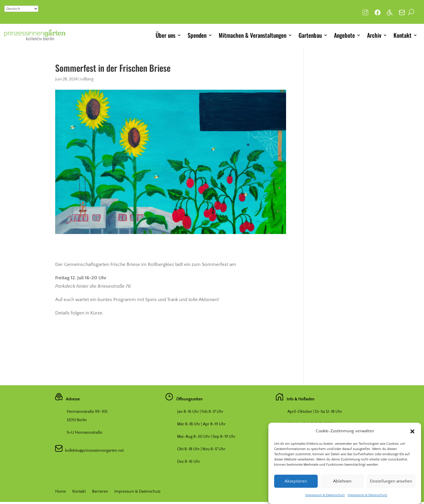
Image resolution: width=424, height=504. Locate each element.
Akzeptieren (296, 487)
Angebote (344, 35)
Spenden (197, 35)
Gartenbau (310, 35)
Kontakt (403, 35)
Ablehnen (342, 487)
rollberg (87, 79)
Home (61, 492)
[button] (412, 438)
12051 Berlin (77, 420)
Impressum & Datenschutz (325, 501)
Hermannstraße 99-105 (87, 412)
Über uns (166, 35)
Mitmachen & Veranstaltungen (253, 35)
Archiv (374, 35)
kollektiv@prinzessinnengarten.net (93, 451)
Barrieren (100, 492)
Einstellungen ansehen (391, 487)
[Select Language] (21, 9)
